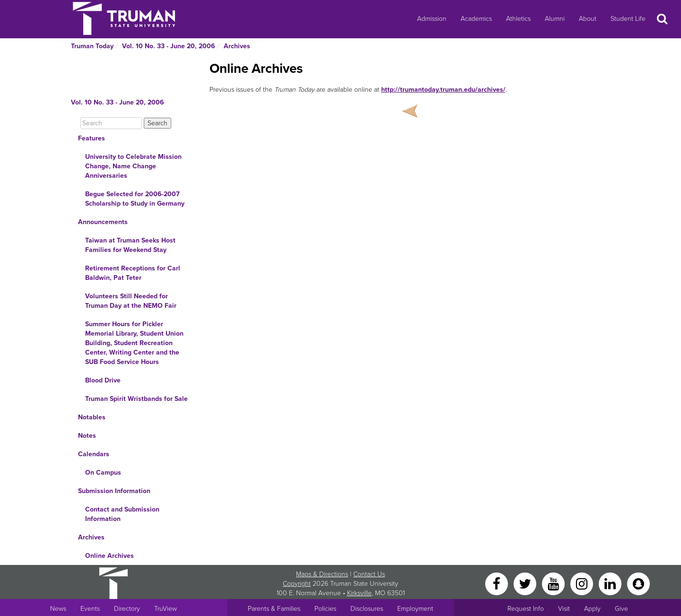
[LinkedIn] (611, 583)
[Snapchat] (638, 583)
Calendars (94, 454)
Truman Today (92, 46)
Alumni (555, 19)
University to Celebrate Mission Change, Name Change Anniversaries (133, 166)
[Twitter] (526, 583)
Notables (92, 417)
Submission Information (114, 491)
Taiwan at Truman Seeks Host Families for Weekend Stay (130, 245)
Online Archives (109, 556)
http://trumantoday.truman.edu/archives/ (443, 90)
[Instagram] (583, 583)
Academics (476, 19)
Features (92, 138)
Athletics (518, 19)
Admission (432, 19)
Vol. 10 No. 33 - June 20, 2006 (169, 46)
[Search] (111, 123)
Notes (87, 436)
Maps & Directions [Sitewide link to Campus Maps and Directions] (322, 574)
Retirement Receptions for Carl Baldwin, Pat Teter (133, 273)
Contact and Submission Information (122, 514)
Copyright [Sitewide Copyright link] (297, 584)
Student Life (628, 19)
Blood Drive (103, 380)
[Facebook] (498, 583)
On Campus (103, 473)
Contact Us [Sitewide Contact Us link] (369, 574)
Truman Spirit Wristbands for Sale (136, 399)
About (588, 19)
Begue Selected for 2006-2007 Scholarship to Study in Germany (135, 199)
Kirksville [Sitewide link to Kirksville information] (359, 593)
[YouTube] (554, 583)
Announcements (103, 222)
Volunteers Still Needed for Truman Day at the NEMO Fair (131, 301)
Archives (237, 46)
